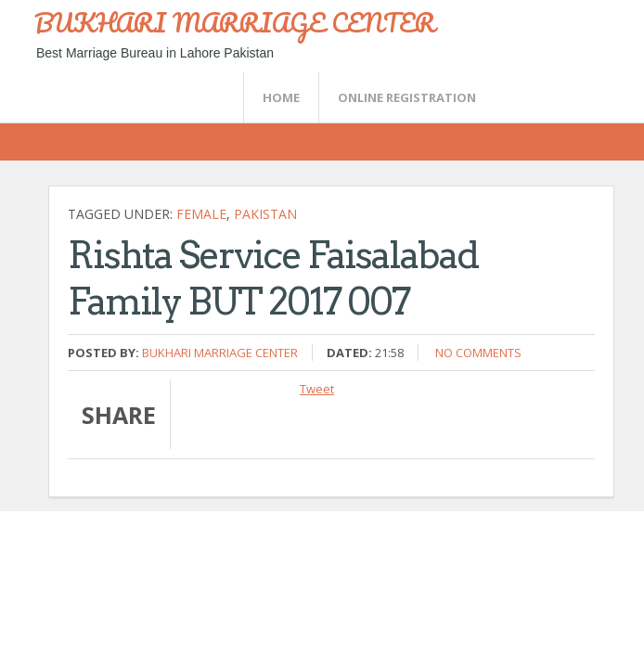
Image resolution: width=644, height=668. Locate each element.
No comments (478, 353)
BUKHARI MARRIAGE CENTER (235, 22)
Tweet (317, 389)
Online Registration (407, 97)
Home (281, 97)
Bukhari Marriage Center (220, 353)
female (201, 214)
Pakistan (265, 214)
